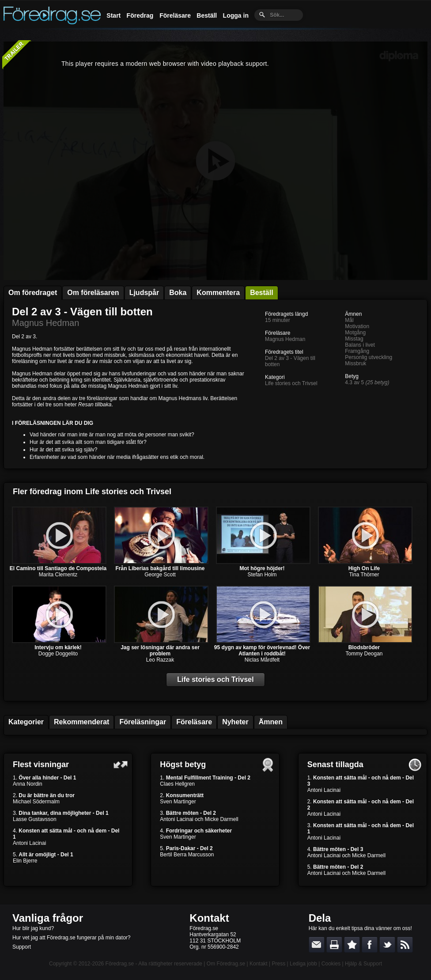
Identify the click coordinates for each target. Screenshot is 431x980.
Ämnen (271, 722)
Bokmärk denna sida (352, 945)
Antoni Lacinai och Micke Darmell (199, 819)
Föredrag (140, 15)
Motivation (357, 326)
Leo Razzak (160, 660)
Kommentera (218, 293)
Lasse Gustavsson (35, 819)
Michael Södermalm (36, 802)
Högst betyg (183, 764)
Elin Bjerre (25, 861)
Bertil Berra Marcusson (187, 855)
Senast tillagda (335, 764)
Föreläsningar (143, 722)
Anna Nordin (28, 784)
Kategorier (26, 722)
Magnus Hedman (45, 323)
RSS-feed (405, 945)
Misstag (354, 339)
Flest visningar (41, 764)
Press (278, 964)
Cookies (331, 964)
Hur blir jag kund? (33, 928)
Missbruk (355, 363)
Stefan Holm (262, 575)
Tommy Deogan (364, 654)
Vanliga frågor (48, 918)
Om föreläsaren (93, 293)
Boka (178, 293)
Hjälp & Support (363, 964)
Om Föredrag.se (226, 964)
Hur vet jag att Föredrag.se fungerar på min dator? (71, 938)
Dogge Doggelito (58, 654)
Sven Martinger (178, 802)
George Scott (160, 575)
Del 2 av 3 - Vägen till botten (82, 312)
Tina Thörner (364, 575)
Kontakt (209, 918)
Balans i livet (360, 345)
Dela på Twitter (387, 945)
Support (22, 947)
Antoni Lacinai (29, 843)
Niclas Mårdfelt (262, 660)
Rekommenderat (81, 722)
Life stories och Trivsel (291, 383)
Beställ (207, 15)
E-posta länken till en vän (317, 945)
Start (113, 15)
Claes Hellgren (177, 784)
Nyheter (235, 722)
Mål (349, 320)
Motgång (355, 333)
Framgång (357, 351)
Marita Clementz (58, 575)
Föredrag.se (120, 964)
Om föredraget (33, 293)
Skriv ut (334, 945)
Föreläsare (175, 15)
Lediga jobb (303, 964)
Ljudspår (144, 293)
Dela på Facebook (370, 945)
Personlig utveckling (369, 357)
